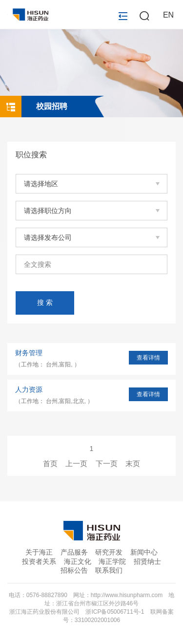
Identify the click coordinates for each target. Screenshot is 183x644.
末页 (133, 463)
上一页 (76, 463)
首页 (50, 463)
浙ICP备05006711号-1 (115, 612)
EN (168, 15)
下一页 (107, 463)
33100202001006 (97, 620)
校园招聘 (52, 106)
